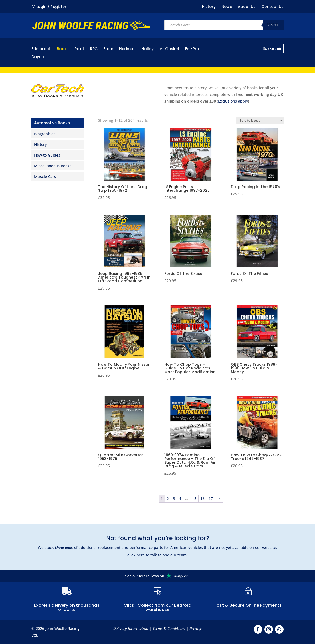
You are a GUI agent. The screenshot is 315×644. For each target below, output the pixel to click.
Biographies (45, 134)
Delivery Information (131, 628)
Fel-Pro (192, 49)
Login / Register (51, 7)
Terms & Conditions (169, 628)
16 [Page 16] (203, 498)
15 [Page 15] (194, 498)
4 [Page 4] (180, 498)
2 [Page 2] (168, 498)
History (209, 7)
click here (137, 555)
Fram (108, 49)
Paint (79, 49)
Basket (269, 48)
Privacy (196, 628)
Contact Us (272, 7)
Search (273, 25)
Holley (148, 49)
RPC (94, 49)
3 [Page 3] (174, 498)
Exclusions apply (233, 101)
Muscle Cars (45, 176)
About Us (247, 7)
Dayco (38, 57)
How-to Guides (47, 155)
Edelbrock (41, 49)
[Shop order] (260, 121)
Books (63, 49)
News (227, 7)
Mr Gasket (169, 49)
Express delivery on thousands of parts (67, 607)
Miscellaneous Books (53, 166)
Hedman (127, 49)
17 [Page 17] (211, 498)
